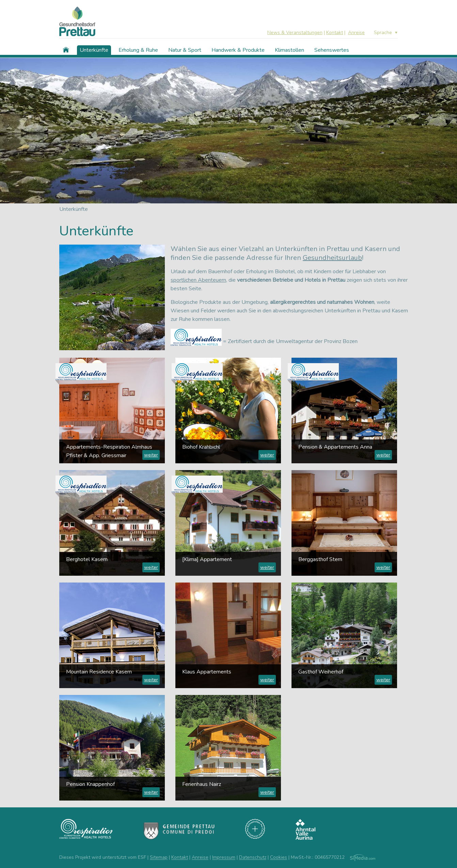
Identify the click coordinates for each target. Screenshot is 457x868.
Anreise (356, 33)
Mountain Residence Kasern (99, 672)
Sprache (383, 33)
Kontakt (335, 33)
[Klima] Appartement (207, 559)
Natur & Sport (185, 50)
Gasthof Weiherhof (321, 672)
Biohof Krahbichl (201, 447)
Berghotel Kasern (87, 559)
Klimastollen (289, 50)
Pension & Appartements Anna (335, 447)
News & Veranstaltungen (295, 33)
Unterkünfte (94, 50)
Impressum (224, 858)
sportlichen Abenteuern (198, 280)
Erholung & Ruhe (138, 50)
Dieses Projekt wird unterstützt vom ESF (103, 858)
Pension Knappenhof (90, 784)
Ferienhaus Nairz (202, 784)
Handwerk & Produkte (238, 50)
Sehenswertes (332, 50)
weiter (151, 455)
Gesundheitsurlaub (332, 258)
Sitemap (159, 858)
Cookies (279, 858)
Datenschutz (253, 858)
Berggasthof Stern (320, 559)
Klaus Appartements (207, 672)
